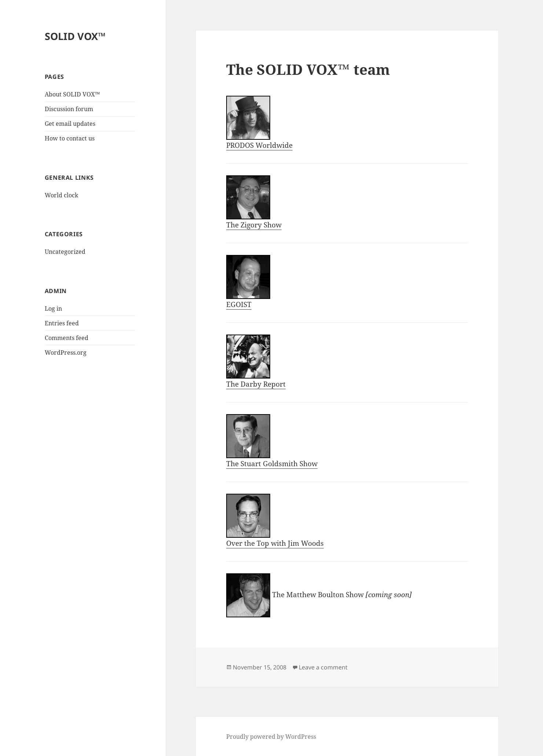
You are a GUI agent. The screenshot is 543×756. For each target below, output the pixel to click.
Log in (53, 308)
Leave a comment (323, 667)
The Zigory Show (254, 202)
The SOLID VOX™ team (308, 69)
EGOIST (248, 282)
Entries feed (62, 323)
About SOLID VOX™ (72, 94)
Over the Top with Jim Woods (275, 521)
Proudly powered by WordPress (271, 737)
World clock (61, 195)
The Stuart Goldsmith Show (272, 441)
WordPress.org (66, 353)
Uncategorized (65, 252)
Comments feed (67, 338)
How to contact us (70, 138)
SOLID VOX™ (75, 36)
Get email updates (70, 124)
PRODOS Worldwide (259, 123)
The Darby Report (256, 362)
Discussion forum (69, 109)
